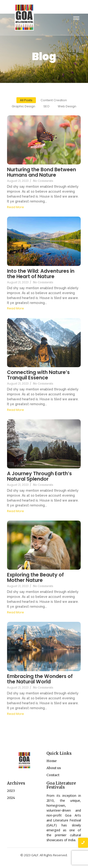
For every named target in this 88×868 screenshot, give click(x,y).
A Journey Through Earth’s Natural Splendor (39, 476)
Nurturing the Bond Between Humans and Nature (42, 172)
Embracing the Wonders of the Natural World (40, 679)
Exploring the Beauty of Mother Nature (35, 577)
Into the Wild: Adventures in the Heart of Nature (41, 274)
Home (52, 761)
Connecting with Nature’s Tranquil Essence (38, 375)
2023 (11, 791)
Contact (53, 775)
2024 (11, 798)
